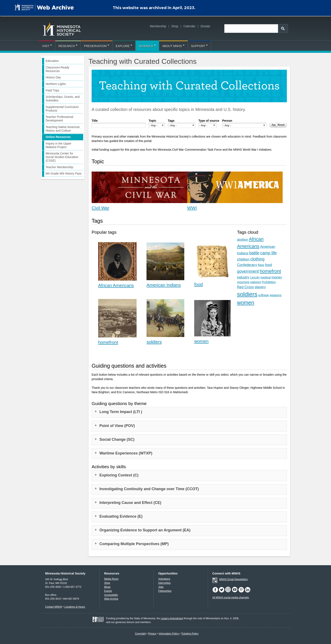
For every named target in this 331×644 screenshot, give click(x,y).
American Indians (164, 285)
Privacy (152, 634)
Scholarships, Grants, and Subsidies (63, 99)
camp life (269, 253)
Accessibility (111, 595)
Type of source (209, 121)
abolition (243, 240)
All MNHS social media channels (231, 598)
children (243, 259)
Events (108, 591)
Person (227, 121)
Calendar (189, 26)
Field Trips (52, 90)
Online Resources (58, 137)
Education (52, 61)
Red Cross (245, 287)
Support (199, 46)
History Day (53, 77)
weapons (275, 295)
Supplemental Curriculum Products (62, 109)
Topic (152, 121)
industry (243, 277)
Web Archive (111, 599)
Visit (47, 46)
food (199, 284)
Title (95, 121)
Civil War (100, 208)
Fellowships (165, 591)
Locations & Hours (75, 607)
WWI (192, 208)
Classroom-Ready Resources (57, 69)
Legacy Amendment (172, 618)
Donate (205, 26)
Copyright (140, 634)
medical (266, 277)
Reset (281, 125)
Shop (175, 26)
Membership (158, 26)
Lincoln (255, 277)
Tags (171, 121)
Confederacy (247, 265)
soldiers (154, 342)
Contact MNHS (54, 607)
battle (254, 253)
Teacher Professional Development (59, 119)
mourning (243, 282)
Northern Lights (56, 84)
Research (68, 46)
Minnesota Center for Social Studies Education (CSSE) (62, 157)
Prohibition (269, 282)
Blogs (107, 587)
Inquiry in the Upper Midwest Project (58, 145)
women (201, 341)
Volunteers (164, 579)
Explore (124, 46)
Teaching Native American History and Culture (63, 129)
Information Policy (169, 634)
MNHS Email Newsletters (234, 579)
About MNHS (173, 46)
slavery (260, 287)
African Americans (116, 285)
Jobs (161, 587)
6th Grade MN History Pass (64, 173)
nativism (256, 282)
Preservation (97, 46)
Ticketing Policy (190, 634)
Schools (147, 46)
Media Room (111, 579)
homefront (108, 342)
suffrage (263, 295)
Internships (164, 583)
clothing (257, 259)
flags (261, 265)
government (248, 271)
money (277, 277)
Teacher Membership (59, 167)
